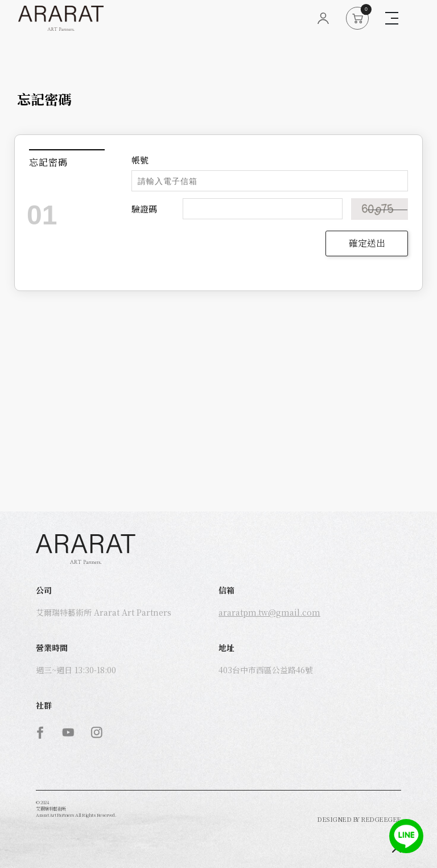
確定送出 (367, 243)
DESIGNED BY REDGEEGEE (359, 819)
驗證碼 (144, 209)
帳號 (140, 160)
